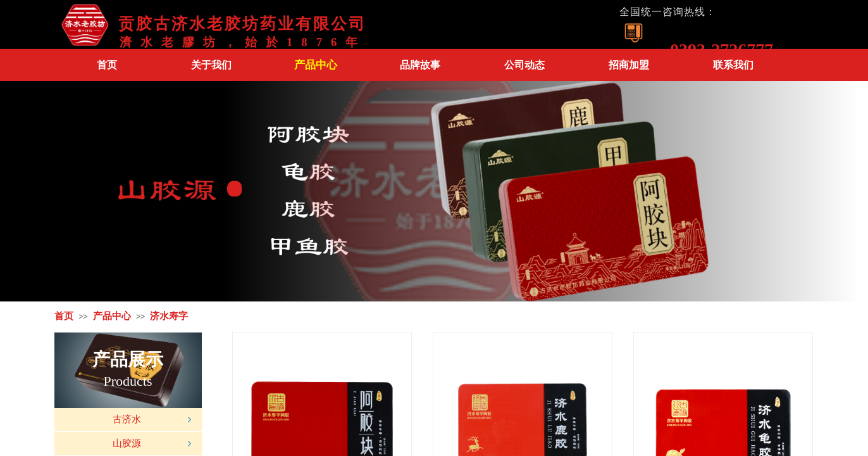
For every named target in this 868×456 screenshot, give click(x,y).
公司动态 (524, 65)
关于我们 (211, 65)
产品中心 (316, 65)
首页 (107, 65)
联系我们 (733, 65)
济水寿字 (169, 316)
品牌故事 (420, 65)
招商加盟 (629, 65)
